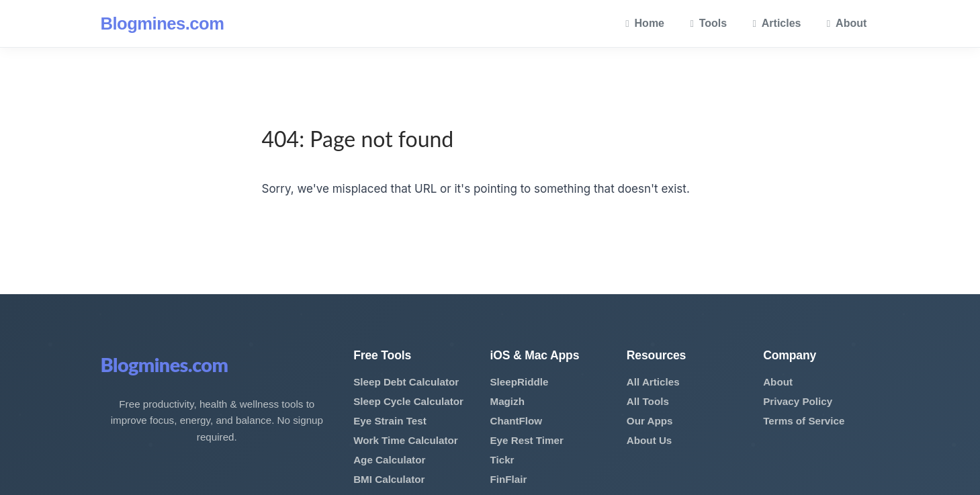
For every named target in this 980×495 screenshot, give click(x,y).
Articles (777, 23)
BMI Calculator (389, 479)
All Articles (653, 382)
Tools (708, 23)
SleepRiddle (519, 382)
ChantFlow (516, 421)
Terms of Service (804, 421)
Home (645, 23)
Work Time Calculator (406, 440)
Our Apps (650, 421)
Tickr (502, 460)
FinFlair (508, 479)
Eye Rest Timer (526, 440)
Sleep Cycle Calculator (408, 401)
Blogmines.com (163, 24)
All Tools (648, 401)
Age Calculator (389, 460)
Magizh (507, 401)
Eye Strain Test (390, 421)
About (847, 23)
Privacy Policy (798, 401)
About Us (650, 440)
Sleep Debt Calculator (406, 382)
